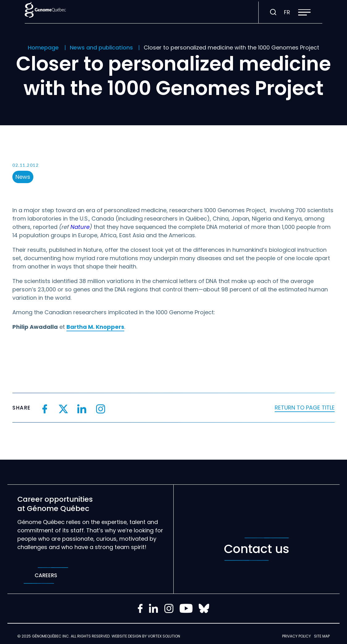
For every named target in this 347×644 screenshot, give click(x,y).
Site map (322, 636)
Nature (80, 227)
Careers (46, 575)
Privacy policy (296, 636)
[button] (304, 12)
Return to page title (305, 408)
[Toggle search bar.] (273, 12)
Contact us (257, 549)
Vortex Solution (164, 636)
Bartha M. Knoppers (95, 327)
